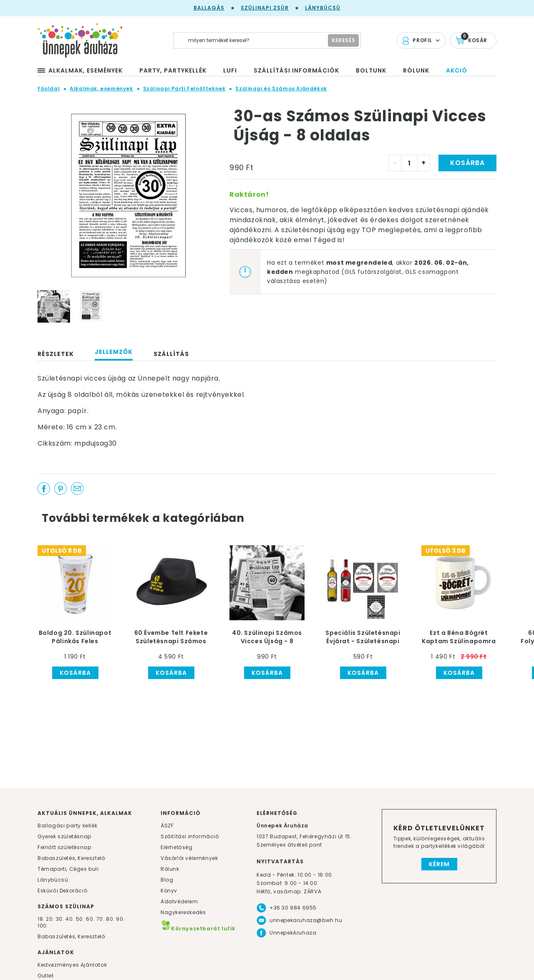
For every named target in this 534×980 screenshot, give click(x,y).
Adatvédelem (179, 901)
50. (81, 919)
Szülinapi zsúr (265, 8)
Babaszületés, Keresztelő (71, 858)
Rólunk (170, 869)
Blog (167, 880)
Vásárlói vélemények (189, 858)
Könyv (169, 891)
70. (101, 919)
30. (60, 919)
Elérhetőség (177, 847)
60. (91, 919)
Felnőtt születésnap (64, 847)
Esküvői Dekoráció (62, 891)
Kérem (439, 864)
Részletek (56, 354)
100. (43, 926)
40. (70, 919)
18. (41, 919)
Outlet (46, 976)
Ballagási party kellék (67, 826)
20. (50, 919)
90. (120, 919)
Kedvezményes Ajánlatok (72, 965)
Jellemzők (114, 352)
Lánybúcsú (323, 8)
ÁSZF (167, 826)
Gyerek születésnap (64, 836)
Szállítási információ (190, 836)
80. (111, 919)
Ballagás (209, 8)
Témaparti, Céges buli (68, 869)
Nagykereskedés (183, 912)
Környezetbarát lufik (198, 929)
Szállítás (171, 354)
